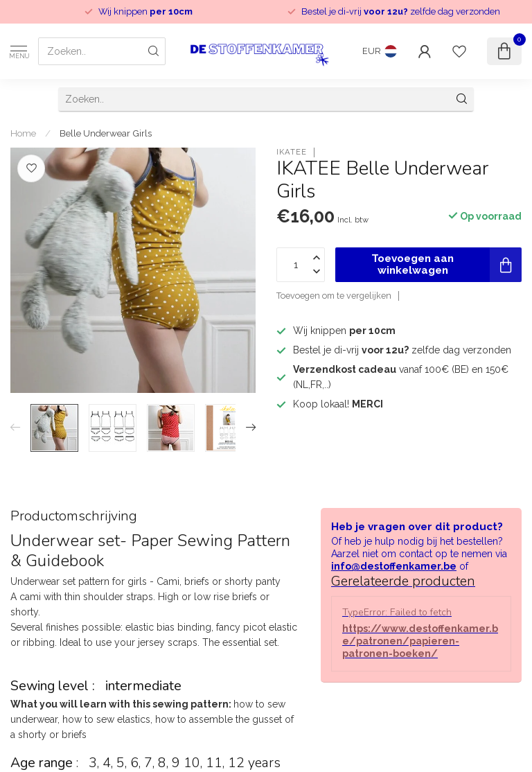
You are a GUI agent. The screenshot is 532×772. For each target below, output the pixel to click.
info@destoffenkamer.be (394, 566)
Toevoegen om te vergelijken (334, 296)
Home (23, 133)
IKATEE (292, 152)
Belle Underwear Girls (106, 133)
